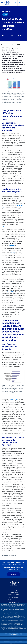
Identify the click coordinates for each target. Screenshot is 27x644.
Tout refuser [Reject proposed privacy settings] (14, 638)
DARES (13, 252)
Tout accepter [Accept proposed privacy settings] (14, 635)
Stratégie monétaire (14, 600)
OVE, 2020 (12, 245)
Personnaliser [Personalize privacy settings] (14, 642)
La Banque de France (13, 595)
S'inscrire (14, 574)
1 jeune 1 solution (14, 399)
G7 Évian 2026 (14, 592)
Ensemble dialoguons (13, 590)
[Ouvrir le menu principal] (2, 3)
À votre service (13, 597)
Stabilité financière (13, 602)
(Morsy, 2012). (11, 292)
